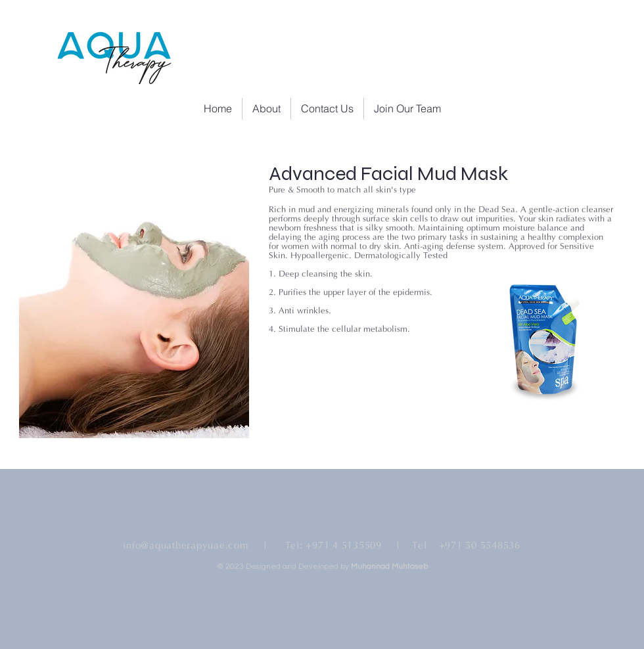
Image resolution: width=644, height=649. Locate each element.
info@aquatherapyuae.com (186, 546)
